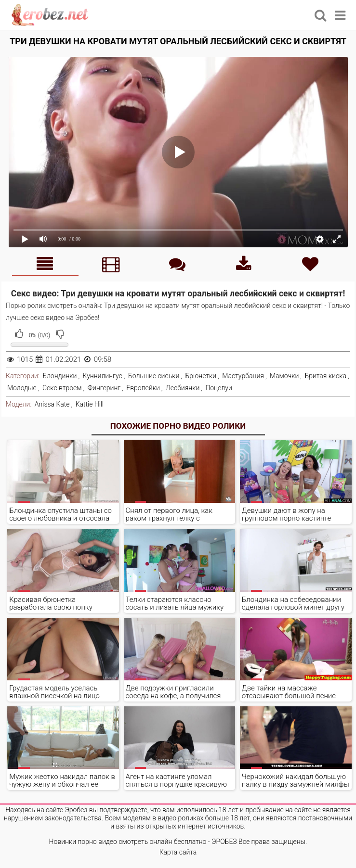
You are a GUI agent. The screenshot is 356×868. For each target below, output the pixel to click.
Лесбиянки (183, 388)
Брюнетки (201, 376)
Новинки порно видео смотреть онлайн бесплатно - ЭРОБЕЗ (143, 842)
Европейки (143, 388)
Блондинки (59, 376)
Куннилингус (103, 376)
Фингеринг (104, 388)
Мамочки (284, 376)
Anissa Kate (52, 404)
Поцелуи (218, 388)
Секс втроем (62, 388)
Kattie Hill (90, 404)
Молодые (22, 388)
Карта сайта (178, 852)
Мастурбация (243, 376)
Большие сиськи (154, 376)
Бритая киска (325, 376)
